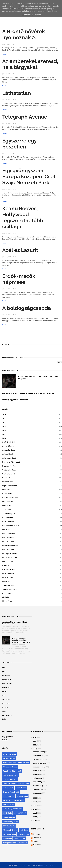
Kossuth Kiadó (8, 521)
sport (4, 695)
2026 (4, 438)
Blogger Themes (47, 865)
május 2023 (37, 778)
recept (5, 691)
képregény (7, 680)
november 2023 (39, 756)
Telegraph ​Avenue (25, 117)
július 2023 (37, 771)
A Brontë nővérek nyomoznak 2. (24, 34)
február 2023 (38, 789)
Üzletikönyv (7, 601)
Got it (38, 15)
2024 (4, 430)
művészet (6, 687)
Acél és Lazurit (20, 250)
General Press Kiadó (10, 498)
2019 (35, 809)
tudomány (6, 703)
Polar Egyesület (8, 573)
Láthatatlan (17, 93)
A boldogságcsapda (27, 308)
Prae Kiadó (7, 581)
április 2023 (37, 782)
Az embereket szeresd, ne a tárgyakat (30, 64)
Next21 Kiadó (8, 561)
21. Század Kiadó (9, 442)
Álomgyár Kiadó (9, 593)
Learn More (27, 15)
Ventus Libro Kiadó (10, 589)
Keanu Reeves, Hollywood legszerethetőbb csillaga (23, 218)
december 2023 (39, 752)
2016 (35, 821)
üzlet (4, 719)
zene (4, 711)
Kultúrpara (37, 845)
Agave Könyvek (8, 446)
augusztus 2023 (39, 767)
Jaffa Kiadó (7, 509)
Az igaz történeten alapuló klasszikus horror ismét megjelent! (21, 640)
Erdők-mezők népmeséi (19, 279)
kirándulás (6, 676)
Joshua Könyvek (9, 513)
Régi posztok (7, 737)
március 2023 (38, 786)
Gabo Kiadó (7, 494)
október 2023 (38, 759)
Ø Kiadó (6, 597)
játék (4, 672)
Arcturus (36, 834)
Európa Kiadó (8, 482)
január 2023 (37, 793)
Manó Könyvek (8, 541)
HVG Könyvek (8, 501)
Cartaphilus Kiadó (9, 470)
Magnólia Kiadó (9, 533)
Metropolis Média (9, 553)
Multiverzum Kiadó (10, 557)
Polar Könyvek (8, 577)
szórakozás (7, 699)
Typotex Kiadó (8, 585)
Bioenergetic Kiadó (10, 466)
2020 (4, 414)
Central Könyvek (9, 474)
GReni (35, 841)
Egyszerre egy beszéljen (19, 144)
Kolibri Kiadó (7, 517)
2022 (4, 422)
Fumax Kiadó (7, 490)
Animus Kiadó (8, 454)
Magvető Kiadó (8, 537)
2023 (4, 426)
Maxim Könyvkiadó (10, 545)
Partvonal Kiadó (9, 569)
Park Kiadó (7, 565)
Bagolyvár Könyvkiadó (11, 462)
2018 (35, 813)
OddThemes (23, 865)
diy (3, 668)
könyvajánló (7, 683)
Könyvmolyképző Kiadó (12, 525)
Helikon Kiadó (8, 505)
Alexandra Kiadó (9, 450)
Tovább (5, 54)
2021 (4, 418)
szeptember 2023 (40, 763)
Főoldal (5, 740)
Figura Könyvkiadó (10, 486)
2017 (35, 817)
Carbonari (37, 838)
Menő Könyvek (8, 549)
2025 (4, 434)
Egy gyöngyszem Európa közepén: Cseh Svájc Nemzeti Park (30, 177)
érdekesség (7, 715)
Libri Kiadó (7, 529)
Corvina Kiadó (8, 478)
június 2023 (37, 774)
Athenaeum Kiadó (9, 458)
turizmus (6, 707)
